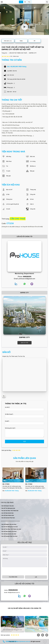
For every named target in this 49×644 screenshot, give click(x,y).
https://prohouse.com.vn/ (23, 641)
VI (21, 2)
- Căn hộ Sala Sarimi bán (7, 513)
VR (34, 41)
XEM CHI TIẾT (25, 343)
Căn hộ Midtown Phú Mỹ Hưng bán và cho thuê (37, 629)
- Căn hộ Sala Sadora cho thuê (9, 531)
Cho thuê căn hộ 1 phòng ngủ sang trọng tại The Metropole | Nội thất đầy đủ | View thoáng (13, 487)
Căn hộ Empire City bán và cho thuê (12, 630)
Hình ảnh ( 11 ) (8, 41)
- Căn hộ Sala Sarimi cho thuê (8, 534)
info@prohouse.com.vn (14, 592)
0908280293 (13, 590)
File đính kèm (13, 577)
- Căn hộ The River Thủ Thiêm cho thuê (11, 529)
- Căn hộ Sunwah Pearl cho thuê (9, 536)
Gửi (25, 442)
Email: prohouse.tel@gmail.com (24, 279)
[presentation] (15, 571)
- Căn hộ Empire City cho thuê (9, 524)
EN (25, 2)
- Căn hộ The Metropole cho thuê (9, 527)
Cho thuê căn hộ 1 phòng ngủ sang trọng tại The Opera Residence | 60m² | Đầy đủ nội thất (35, 487)
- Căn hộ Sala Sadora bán (7, 515)
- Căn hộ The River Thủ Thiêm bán (10, 511)
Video (21, 41)
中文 (29, 2)
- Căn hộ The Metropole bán (8, 508)
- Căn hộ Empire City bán (7, 506)
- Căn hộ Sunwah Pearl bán (8, 518)
